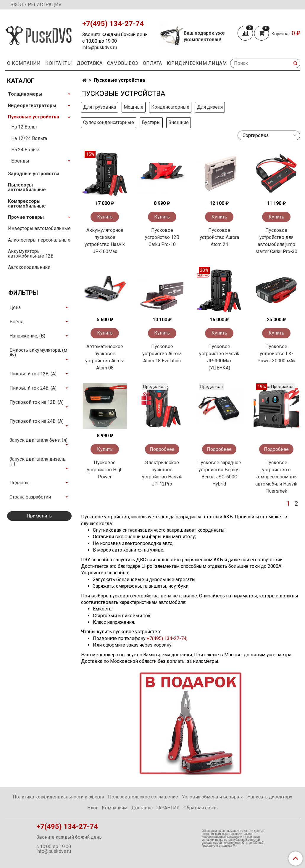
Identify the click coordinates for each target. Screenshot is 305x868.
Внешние (179, 122)
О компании (24, 63)
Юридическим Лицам (197, 63)
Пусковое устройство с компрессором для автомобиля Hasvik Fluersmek (276, 477)
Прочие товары (26, 217)
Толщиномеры (25, 94)
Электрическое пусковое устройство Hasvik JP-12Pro (162, 473)
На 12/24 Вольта (29, 138)
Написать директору (270, 797)
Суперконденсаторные (109, 122)
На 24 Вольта (25, 150)
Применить (39, 516)
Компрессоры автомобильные (27, 204)
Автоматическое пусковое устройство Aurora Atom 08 (105, 357)
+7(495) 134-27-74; (168, 638)
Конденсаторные (170, 107)
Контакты (59, 63)
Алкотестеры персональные (39, 240)
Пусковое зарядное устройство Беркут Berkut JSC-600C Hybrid (219, 473)
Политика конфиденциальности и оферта (58, 797)
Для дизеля (210, 107)
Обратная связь (201, 808)
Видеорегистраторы (32, 106)
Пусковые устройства (34, 117)
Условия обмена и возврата (213, 797)
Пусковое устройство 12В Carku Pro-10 (162, 237)
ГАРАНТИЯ (168, 808)
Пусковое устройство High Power (105, 470)
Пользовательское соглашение (143, 797)
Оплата (152, 63)
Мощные (134, 107)
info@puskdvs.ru (100, 48)
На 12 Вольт (24, 127)
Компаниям (115, 808)
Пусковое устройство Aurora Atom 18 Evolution (162, 354)
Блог (93, 808)
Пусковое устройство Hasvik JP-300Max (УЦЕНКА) (219, 357)
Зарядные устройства (34, 174)
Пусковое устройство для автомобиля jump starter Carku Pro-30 (276, 241)
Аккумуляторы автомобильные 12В (31, 254)
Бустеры (151, 122)
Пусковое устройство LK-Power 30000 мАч (276, 354)
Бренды (20, 161)
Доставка (89, 63)
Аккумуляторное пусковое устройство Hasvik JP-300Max (105, 241)
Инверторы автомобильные (39, 228)
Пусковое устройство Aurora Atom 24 (219, 237)
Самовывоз (123, 63)
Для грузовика (100, 107)
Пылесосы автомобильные (27, 187)
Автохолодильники (29, 267)
